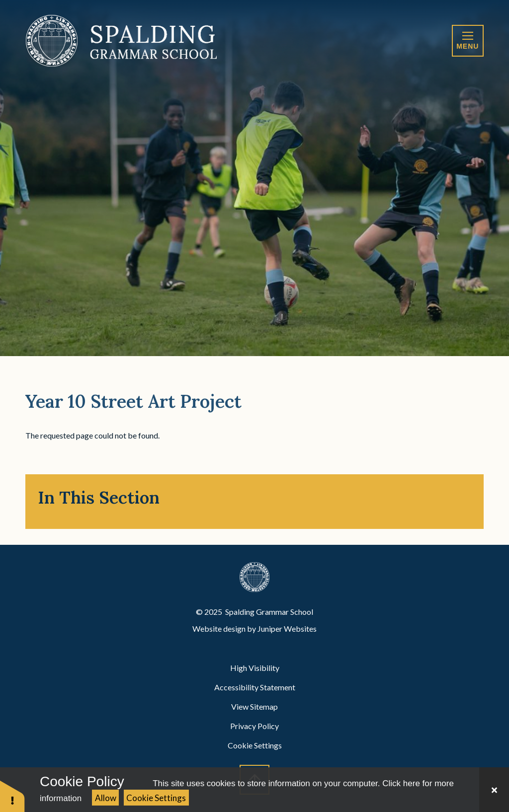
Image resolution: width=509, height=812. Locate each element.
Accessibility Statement (255, 687)
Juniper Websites (287, 628)
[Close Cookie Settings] (494, 790)
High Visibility (255, 668)
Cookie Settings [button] (255, 745)
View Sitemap (254, 706)
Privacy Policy (254, 726)
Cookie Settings (156, 798)
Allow (106, 798)
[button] (12, 796)
